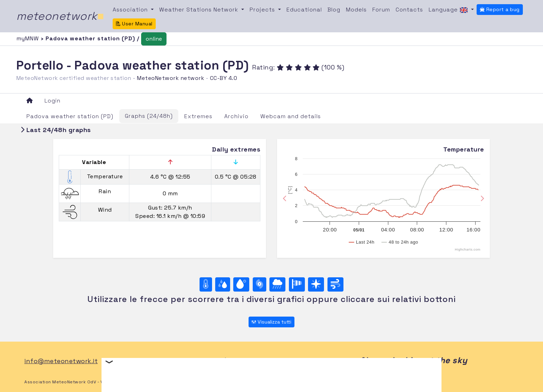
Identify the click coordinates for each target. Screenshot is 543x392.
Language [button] (449, 10)
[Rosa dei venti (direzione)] (316, 284)
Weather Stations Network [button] (200, 10)
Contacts (409, 10)
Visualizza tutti (271, 322)
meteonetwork (60, 16)
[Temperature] (206, 284)
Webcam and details (291, 116)
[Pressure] (260, 284)
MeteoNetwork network (171, 78)
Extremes (198, 116)
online (154, 39)
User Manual (134, 24)
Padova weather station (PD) (70, 116)
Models (356, 10)
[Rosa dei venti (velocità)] (297, 284)
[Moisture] (223, 284)
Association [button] (131, 10)
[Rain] (277, 284)
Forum (381, 10)
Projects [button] (263, 10)
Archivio (236, 116)
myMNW (29, 38)
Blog (334, 10)
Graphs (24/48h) (149, 116)
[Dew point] (241, 284)
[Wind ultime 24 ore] (335, 284)
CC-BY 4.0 (224, 78)
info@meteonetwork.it (61, 361)
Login (52, 101)
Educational (304, 10)
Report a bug (500, 9)
